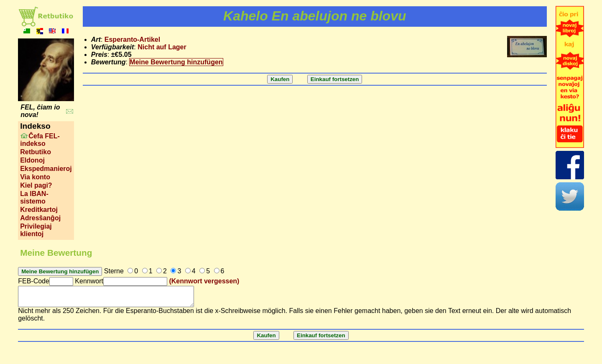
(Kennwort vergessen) (204, 281)
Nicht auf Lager (162, 47)
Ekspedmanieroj (46, 169)
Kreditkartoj (39, 210)
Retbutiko (36, 152)
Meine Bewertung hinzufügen (176, 62)
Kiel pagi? (36, 185)
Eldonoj (32, 160)
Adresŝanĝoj (40, 218)
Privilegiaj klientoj (36, 230)
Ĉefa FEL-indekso (40, 140)
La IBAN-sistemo (34, 197)
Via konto (35, 177)
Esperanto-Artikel (132, 39)
